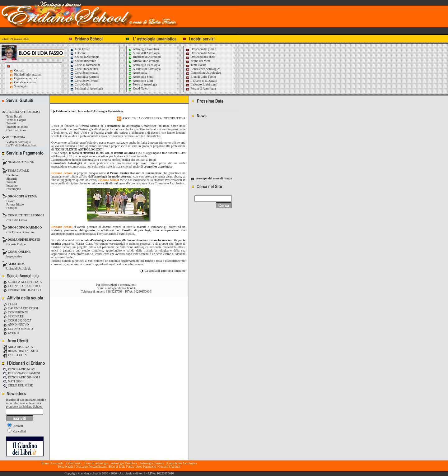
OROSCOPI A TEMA (22, 196)
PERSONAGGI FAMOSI (21, 373)
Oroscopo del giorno (201, 49)
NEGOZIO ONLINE (20, 162)
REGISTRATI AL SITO (21, 351)
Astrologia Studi (141, 77)
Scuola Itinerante (83, 61)
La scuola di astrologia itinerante (165, 271)
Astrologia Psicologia (144, 65)
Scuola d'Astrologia (85, 57)
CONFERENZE (16, 312)
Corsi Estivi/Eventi (84, 81)
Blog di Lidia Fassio (201, 77)
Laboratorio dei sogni (202, 84)
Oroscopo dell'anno (203, 57)
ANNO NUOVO (16, 324)
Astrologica (138, 73)
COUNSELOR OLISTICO (22, 286)
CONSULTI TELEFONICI (26, 215)
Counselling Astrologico (203, 73)
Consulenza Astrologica (203, 69)
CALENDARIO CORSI (21, 308)
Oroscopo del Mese (200, 53)
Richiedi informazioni (28, 74)
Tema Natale (196, 65)
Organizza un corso (26, 78)
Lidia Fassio (80, 49)
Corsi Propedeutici (84, 69)
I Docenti (78, 53)
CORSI (10, 304)
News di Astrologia (143, 84)
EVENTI (11, 333)
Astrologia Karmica (85, 77)
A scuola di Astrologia (144, 69)
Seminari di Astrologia (86, 88)
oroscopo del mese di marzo (214, 179)
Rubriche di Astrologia (145, 57)
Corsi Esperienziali (84, 73)
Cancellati (17, 431)
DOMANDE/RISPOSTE (24, 240)
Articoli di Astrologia (144, 61)
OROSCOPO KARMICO (25, 227)
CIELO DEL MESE (18, 385)
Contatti (19, 70)
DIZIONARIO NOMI (19, 369)
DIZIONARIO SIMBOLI (21, 377)
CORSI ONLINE (19, 252)
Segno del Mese (198, 61)
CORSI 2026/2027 (17, 320)
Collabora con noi (26, 82)
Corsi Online (80, 84)
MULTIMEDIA (15, 137)
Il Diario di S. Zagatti (201, 81)
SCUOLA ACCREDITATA (23, 282)
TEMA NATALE (18, 171)
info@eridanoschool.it (121, 288)
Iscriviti (15, 426)
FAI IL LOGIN (15, 355)
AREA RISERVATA (18, 347)
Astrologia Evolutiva (144, 49)
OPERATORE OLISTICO (22, 290)
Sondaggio (21, 86)
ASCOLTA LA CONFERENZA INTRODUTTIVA (151, 118)
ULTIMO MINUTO (18, 329)
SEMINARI (13, 316)
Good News (138, 88)
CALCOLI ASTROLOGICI (22, 112)
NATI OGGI (13, 381)
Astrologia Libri (141, 81)
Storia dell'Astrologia (144, 53)
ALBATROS (16, 264)
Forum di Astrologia (201, 88)
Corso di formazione (85, 65)
